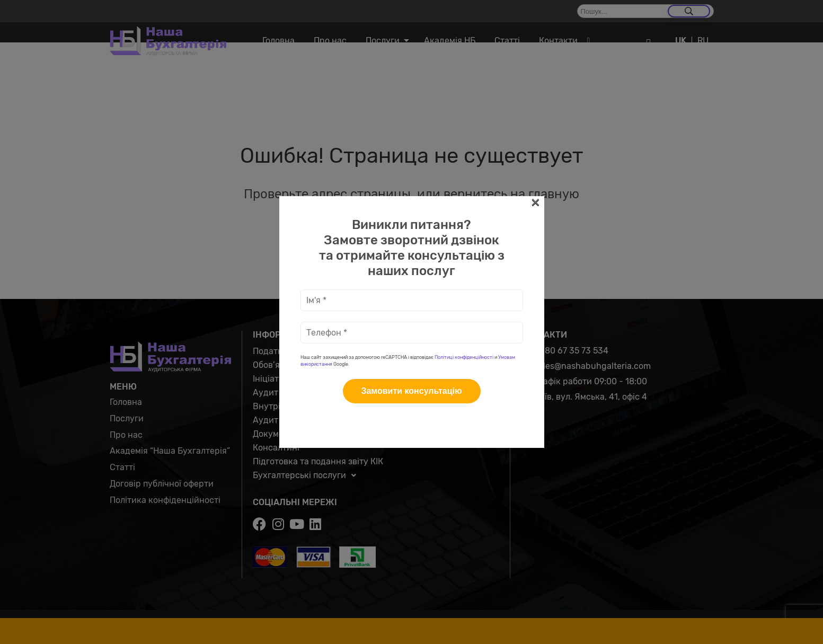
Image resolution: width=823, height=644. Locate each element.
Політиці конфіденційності (464, 226)
